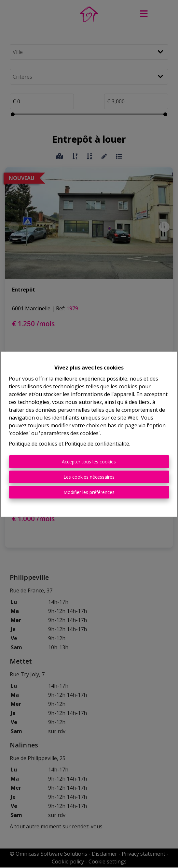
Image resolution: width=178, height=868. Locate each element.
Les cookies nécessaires (89, 477)
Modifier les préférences (89, 492)
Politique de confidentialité (97, 444)
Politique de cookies (33, 444)
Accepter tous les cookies (89, 462)
